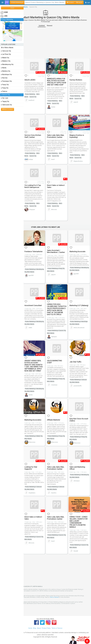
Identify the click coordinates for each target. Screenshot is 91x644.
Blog (35, 628)
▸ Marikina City (6, 71)
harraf (53, 159)
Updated (42, 26)
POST (12, 8)
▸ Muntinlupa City (6, 75)
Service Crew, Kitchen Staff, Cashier (33, 136)
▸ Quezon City (5, 95)
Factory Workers (76, 80)
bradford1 (32, 100)
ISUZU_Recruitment (79, 328)
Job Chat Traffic (75, 362)
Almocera (54, 209)
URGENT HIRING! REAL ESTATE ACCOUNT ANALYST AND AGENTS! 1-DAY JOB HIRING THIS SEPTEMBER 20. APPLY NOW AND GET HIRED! (34, 366)
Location (70, 2)
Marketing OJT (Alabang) (79, 305)
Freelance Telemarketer (34, 252)
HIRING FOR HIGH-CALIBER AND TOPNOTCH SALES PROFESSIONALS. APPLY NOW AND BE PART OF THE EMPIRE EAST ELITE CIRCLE (57, 309)
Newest (50, 26)
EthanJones (32, 442)
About (39, 628)
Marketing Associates (33, 420)
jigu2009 (31, 275)
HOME (4, 12)
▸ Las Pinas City (6, 54)
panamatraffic (78, 386)
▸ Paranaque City (6, 81)
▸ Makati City (5, 58)
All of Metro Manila (7, 48)
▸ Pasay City (5, 85)
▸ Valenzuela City (6, 105)
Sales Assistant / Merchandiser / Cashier (56, 251)
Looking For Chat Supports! (31, 468)
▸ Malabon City (6, 61)
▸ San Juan (5, 98)
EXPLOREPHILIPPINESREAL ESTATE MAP (12, 26)
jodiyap (31, 159)
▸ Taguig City (5, 101)
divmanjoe (77, 481)
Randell (76, 551)
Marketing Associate (77, 252)
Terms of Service (54, 597)
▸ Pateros (4, 91)
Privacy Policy (46, 628)
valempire (54, 337)
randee (53, 107)
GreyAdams (32, 493)
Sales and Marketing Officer (77, 468)
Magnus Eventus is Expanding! (77, 136)
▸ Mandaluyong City (7, 64)
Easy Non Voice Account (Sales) (79, 420)
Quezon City (33, 97)
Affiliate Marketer (54, 420)
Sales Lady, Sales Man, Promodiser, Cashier (56, 136)
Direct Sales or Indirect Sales (56, 186)
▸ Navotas (4, 78)
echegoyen (32, 209)
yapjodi (76, 102)
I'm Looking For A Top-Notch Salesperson (33, 186)
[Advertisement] (45, 43)
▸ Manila (4, 68)
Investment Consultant (33, 305)
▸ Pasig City (5, 88)
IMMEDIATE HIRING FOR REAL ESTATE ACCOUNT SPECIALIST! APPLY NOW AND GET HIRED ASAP (57, 82)
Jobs (4, 16)
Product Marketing (30, 94)
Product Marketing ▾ (17, 2)
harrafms (54, 493)
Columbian (54, 385)
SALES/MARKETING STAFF (55, 362)
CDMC (30, 328)
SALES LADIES (30, 80)
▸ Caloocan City (6, 51)
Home (30, 628)
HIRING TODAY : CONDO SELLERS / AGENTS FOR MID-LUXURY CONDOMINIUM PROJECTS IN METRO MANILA (78, 522)
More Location (8, 109)
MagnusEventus (78, 161)
